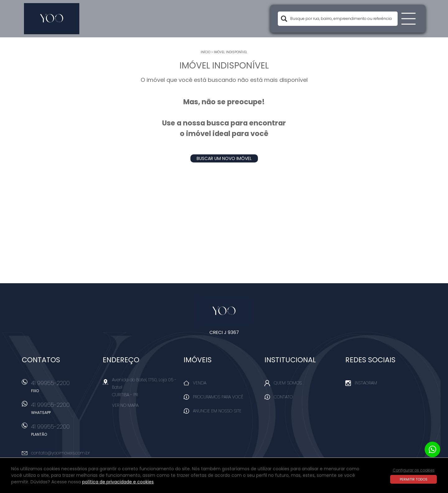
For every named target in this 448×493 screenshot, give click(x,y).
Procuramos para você (218, 397)
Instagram (366, 383)
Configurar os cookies (414, 470)
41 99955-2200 (64, 388)
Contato (283, 397)
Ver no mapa (125, 405)
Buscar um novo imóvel (224, 158)
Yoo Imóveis (224, 311)
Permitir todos (414, 479)
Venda (200, 383)
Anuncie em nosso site (217, 411)
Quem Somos (288, 383)
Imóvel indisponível (231, 52)
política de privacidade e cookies (118, 482)
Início (205, 52)
